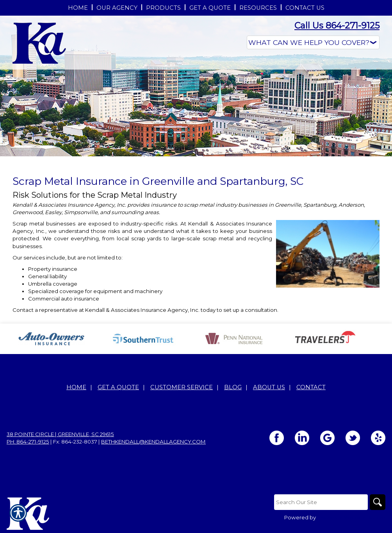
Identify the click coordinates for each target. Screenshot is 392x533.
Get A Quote (118, 387)
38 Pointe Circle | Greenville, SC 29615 (60, 434)
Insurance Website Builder (351, 517)
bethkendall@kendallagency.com (153, 442)
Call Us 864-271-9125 (337, 26)
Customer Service (182, 387)
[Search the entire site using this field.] (321, 502)
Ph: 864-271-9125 (28, 442)
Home (76, 387)
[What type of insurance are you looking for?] (313, 42)
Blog (233, 387)
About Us (269, 387)
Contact (311, 387)
